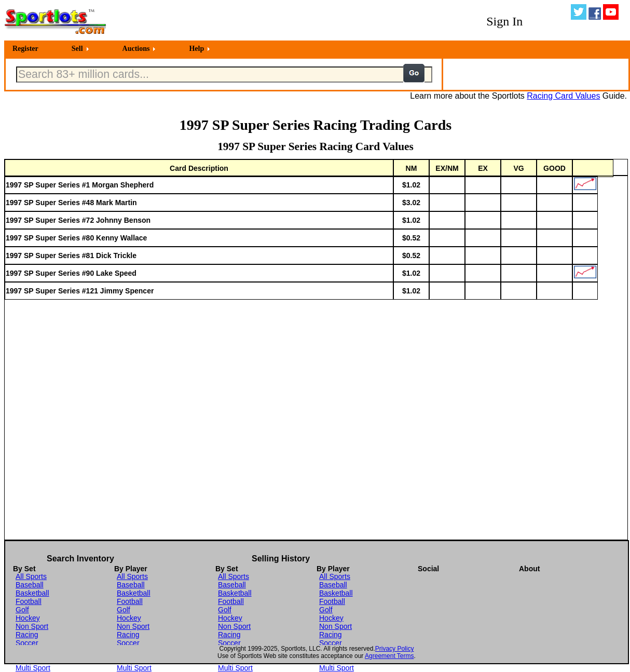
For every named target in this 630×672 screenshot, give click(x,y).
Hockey (28, 618)
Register (25, 49)
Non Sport (32, 626)
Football (29, 601)
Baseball (30, 585)
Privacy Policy (395, 649)
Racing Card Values (563, 96)
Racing (27, 635)
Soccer (27, 643)
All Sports (31, 576)
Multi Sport (33, 668)
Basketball (32, 593)
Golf (22, 610)
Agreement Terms (389, 656)
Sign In (504, 21)
